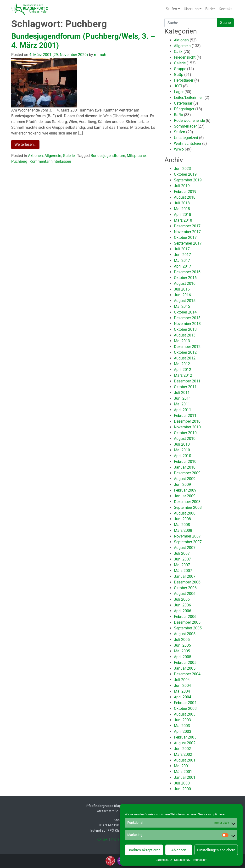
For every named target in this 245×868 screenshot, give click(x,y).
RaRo (178, 115)
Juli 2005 (182, 640)
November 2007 (187, 536)
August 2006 (185, 594)
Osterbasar (183, 103)
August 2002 (185, 743)
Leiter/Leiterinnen (189, 98)
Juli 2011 (182, 393)
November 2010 (187, 427)
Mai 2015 (182, 306)
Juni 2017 (182, 255)
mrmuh (100, 55)
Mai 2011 (182, 404)
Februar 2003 (185, 737)
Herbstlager (184, 80)
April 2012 (183, 370)
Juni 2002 (182, 749)
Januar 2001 (185, 777)
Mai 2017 (182, 260)
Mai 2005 (182, 651)
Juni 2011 (182, 398)
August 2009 (185, 479)
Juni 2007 (182, 559)
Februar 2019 (185, 192)
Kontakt (225, 9)
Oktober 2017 (185, 238)
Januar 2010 (185, 467)
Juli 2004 (182, 680)
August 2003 (185, 714)
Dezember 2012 (187, 347)
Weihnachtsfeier (188, 143)
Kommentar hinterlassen (50, 161)
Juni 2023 (182, 169)
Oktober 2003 (185, 708)
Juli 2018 (182, 203)
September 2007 (188, 542)
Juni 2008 (182, 519)
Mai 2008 (182, 525)
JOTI (178, 86)
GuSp (179, 75)
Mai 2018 (182, 209)
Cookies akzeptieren (144, 850)
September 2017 (188, 243)
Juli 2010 (182, 444)
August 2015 (185, 301)
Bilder (210, 9)
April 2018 (183, 215)
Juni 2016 (182, 295)
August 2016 (185, 283)
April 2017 (183, 266)
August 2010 (185, 439)
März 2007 (183, 571)
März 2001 (183, 772)
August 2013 (185, 335)
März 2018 (183, 220)
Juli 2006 (182, 599)
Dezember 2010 (187, 421)
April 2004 (183, 697)
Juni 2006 (182, 605)
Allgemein (53, 156)
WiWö (179, 149)
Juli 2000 (182, 783)
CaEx (178, 52)
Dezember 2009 (187, 473)
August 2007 (185, 548)
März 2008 (183, 530)
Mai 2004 (182, 691)
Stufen (171, 9)
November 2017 (187, 232)
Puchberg (19, 161)
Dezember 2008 (187, 502)
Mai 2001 (182, 766)
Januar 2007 (185, 576)
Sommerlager (185, 126)
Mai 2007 (182, 565)
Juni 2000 (182, 789)
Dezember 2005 (187, 622)
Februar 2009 (185, 490)
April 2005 (183, 657)
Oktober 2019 (185, 174)
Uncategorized (186, 138)
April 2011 (183, 410)
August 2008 (185, 513)
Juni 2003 (182, 720)
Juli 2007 (182, 553)
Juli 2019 (182, 186)
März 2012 (183, 375)
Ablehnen (179, 850)
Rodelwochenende (189, 120)
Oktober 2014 (185, 312)
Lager (179, 92)
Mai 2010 (182, 450)
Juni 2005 (182, 645)
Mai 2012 (182, 364)
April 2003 (183, 731)
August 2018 (185, 197)
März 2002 (183, 754)
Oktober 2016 (185, 278)
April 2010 (183, 456)
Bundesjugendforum (108, 156)
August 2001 (185, 760)
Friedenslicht (185, 57)
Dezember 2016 (187, 272)
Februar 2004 (185, 703)
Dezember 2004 (187, 674)
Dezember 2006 (187, 582)
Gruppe (180, 69)
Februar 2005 (185, 663)
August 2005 (185, 634)
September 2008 (188, 507)
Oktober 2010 (185, 433)
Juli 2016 (182, 289)
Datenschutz (164, 860)
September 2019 (188, 180)
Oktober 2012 (185, 352)
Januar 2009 (185, 496)
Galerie (69, 156)
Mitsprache (136, 156)
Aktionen (35, 156)
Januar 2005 (185, 668)
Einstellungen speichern (216, 850)
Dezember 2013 (187, 318)
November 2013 (187, 324)
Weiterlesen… (25, 144)
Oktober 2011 (185, 387)
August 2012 (185, 358)
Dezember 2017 (187, 226)
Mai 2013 (182, 341)
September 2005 (188, 628)
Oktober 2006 (185, 588)
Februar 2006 (185, 617)
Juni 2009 (182, 484)
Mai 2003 (182, 726)
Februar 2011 (185, 416)
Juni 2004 (182, 686)
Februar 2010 (185, 462)
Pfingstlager (184, 109)
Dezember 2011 (187, 381)
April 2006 (183, 611)
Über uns (191, 9)
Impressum (200, 860)
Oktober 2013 (185, 329)
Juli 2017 (182, 249)
